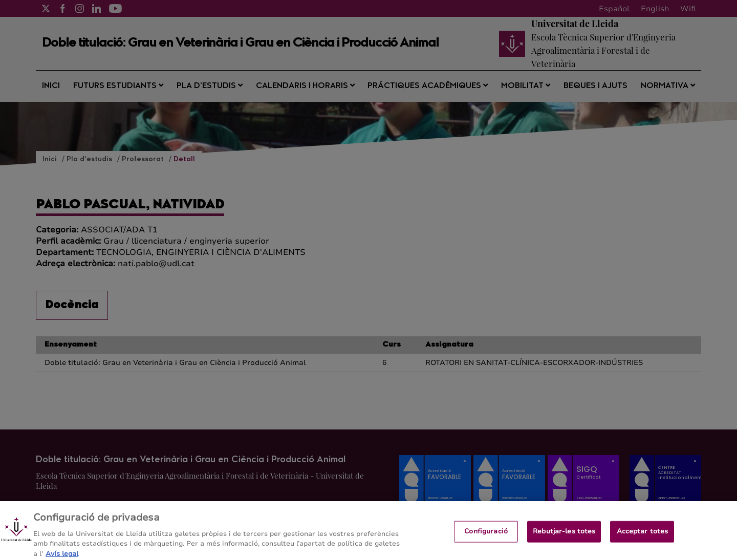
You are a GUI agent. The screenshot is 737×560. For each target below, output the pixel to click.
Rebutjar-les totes (564, 535)
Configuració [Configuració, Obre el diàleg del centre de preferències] (486, 535)
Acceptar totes (643, 535)
